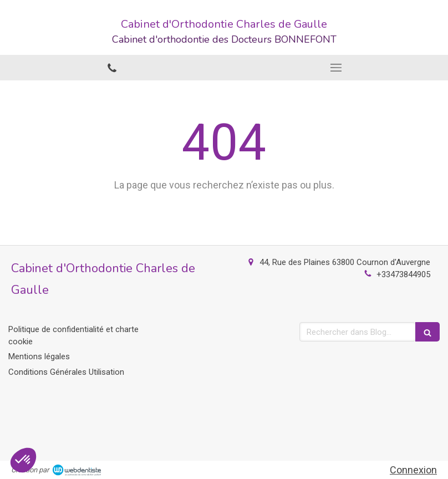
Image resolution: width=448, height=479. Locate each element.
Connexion (413, 470)
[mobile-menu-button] (336, 68)
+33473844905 (403, 274)
